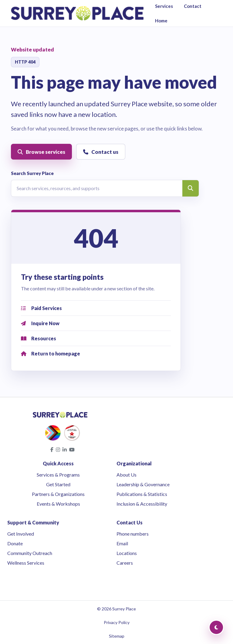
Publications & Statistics (142, 494)
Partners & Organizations (58, 494)
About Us (127, 475)
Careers (125, 563)
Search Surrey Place (32, 173)
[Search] (191, 188)
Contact (193, 6)
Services (164, 6)
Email (122, 543)
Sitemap (117, 636)
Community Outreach (30, 553)
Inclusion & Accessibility (142, 504)
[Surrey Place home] (77, 13)
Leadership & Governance (143, 484)
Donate (15, 543)
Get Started (58, 484)
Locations (127, 553)
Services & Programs (58, 475)
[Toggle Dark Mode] (216, 627)
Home (161, 21)
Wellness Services (26, 563)
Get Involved (21, 534)
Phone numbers (133, 534)
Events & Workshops (58, 504)
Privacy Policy (117, 622)
